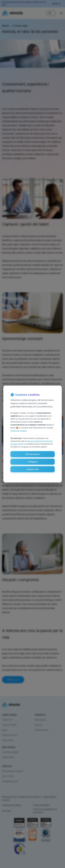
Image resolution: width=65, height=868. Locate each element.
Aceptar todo (32, 469)
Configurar (32, 462)
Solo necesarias (32, 454)
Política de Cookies (18, 431)
